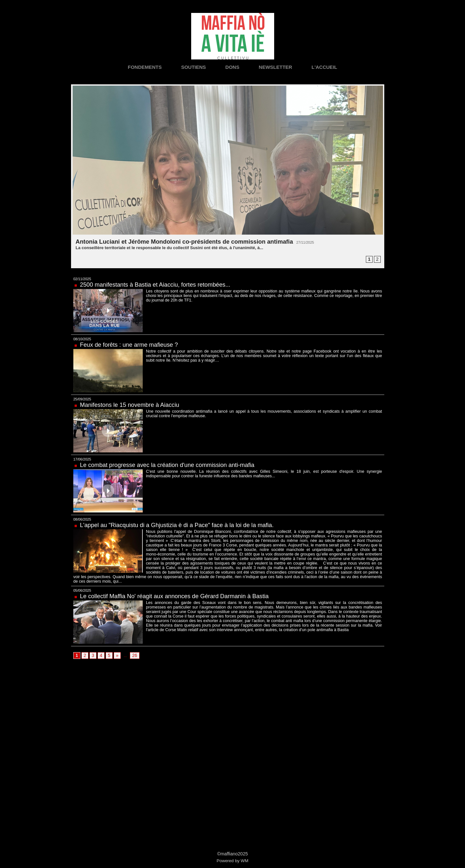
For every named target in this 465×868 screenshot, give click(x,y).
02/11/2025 (82, 279)
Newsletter (276, 67)
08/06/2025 (82, 519)
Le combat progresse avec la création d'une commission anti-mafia (176, 465)
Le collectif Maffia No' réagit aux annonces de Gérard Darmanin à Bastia (183, 591)
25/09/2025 (82, 399)
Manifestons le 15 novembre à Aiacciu (134, 405)
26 (133, 651)
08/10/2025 (82, 339)
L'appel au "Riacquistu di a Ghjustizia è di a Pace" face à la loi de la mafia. (186, 525)
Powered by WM (233, 856)
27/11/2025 (326, 242)
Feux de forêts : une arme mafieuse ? (134, 344)
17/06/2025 (82, 459)
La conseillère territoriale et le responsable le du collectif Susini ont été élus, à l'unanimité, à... (169, 248)
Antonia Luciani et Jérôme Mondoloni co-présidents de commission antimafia (196, 241)
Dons (233, 67)
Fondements (145, 67)
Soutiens (194, 67)
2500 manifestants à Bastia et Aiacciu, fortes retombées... (162, 284)
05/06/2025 (82, 586)
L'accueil (324, 67)
